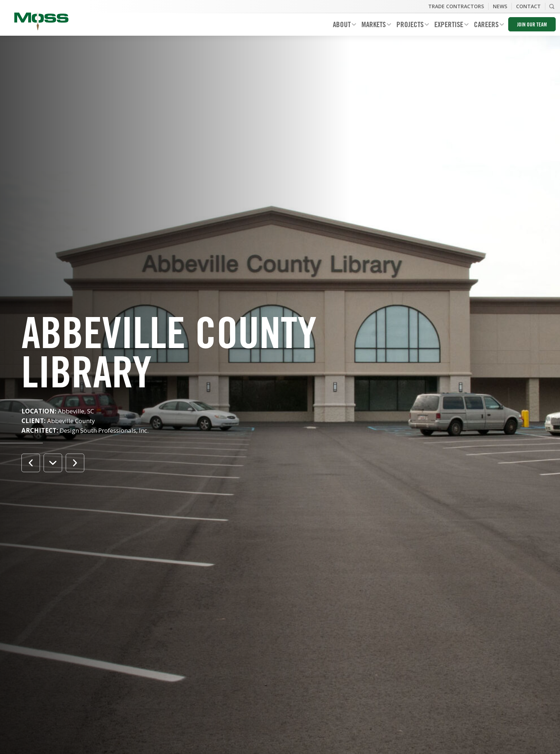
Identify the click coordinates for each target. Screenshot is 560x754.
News (500, 6)
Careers (486, 26)
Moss (41, 21)
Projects (410, 26)
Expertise (449, 26)
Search (552, 6)
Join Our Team (532, 25)
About (342, 26)
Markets (374, 26)
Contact (528, 6)
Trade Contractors (456, 6)
